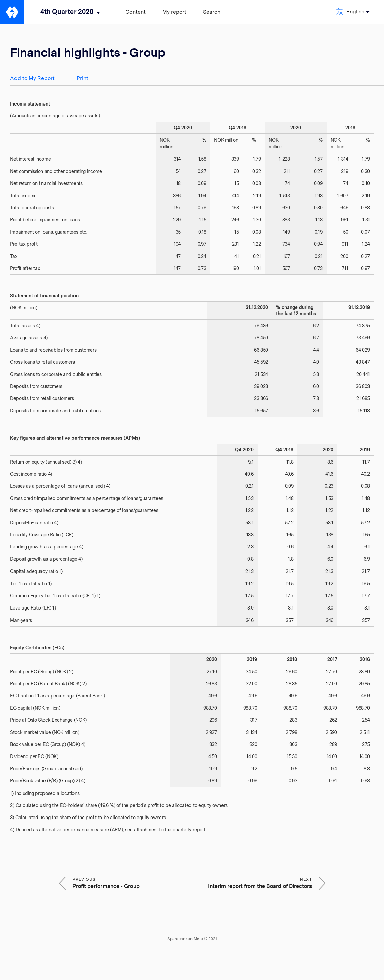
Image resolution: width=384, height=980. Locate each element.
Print (82, 78)
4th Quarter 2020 (67, 12)
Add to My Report (32, 78)
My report (174, 12)
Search (212, 12)
